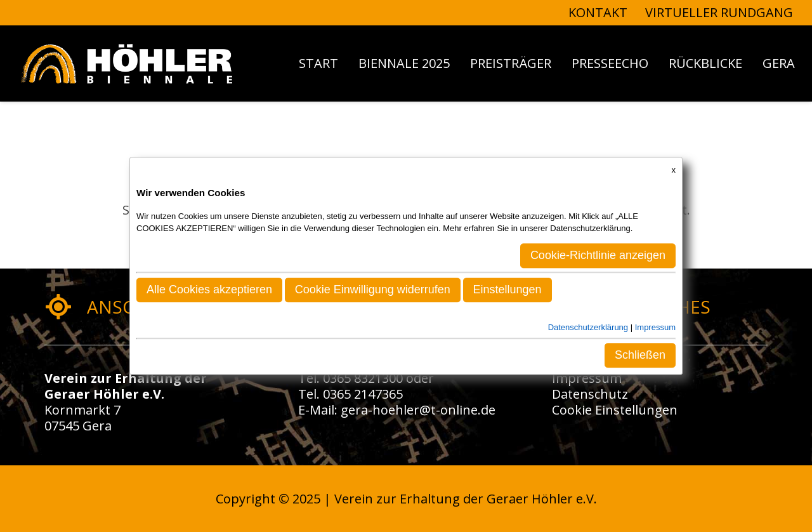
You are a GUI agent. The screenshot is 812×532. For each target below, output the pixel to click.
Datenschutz (590, 394)
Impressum (587, 378)
